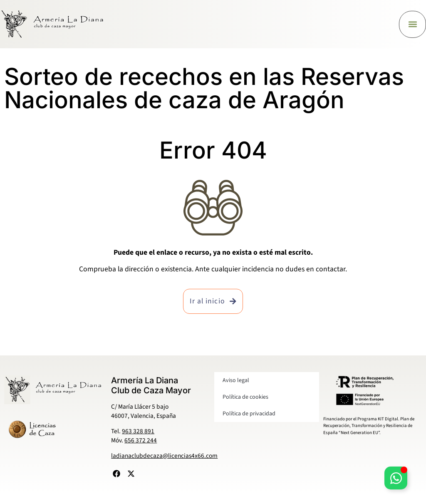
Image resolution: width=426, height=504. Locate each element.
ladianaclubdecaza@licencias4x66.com (164, 456)
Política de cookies (245, 397)
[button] (412, 24)
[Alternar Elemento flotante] (396, 478)
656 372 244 (141, 440)
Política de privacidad (249, 414)
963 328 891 (138, 431)
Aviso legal (236, 380)
